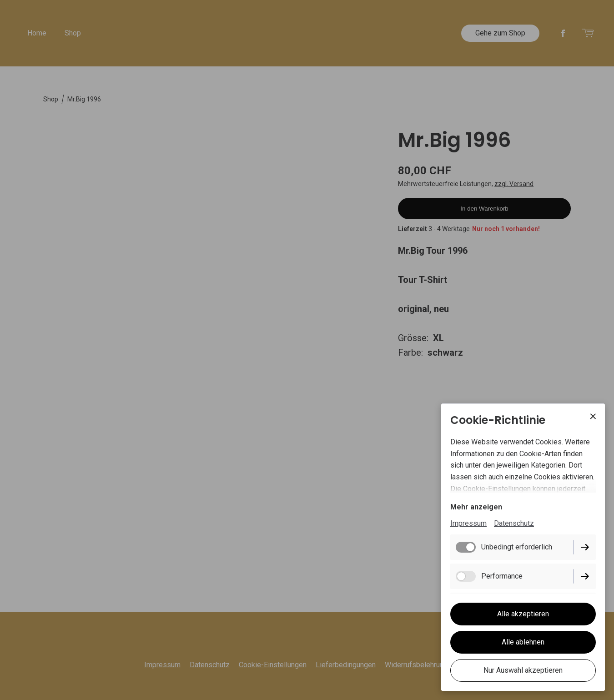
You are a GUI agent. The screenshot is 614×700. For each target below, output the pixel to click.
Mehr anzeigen (476, 507)
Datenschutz (514, 523)
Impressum (468, 523)
